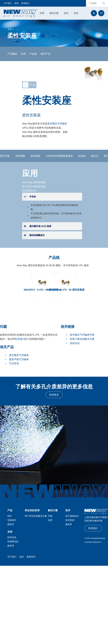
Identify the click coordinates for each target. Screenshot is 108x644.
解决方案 (54, 13)
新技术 (11, 524)
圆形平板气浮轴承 (19, 359)
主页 (10, 29)
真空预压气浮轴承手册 (82, 335)
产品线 (33, 54)
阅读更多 (54, 395)
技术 (66, 13)
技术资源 (70, 520)
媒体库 (69, 524)
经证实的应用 (32, 510)
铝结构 (83, 156)
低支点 (95, 156)
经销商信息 (13, 542)
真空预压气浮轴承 (57, 124)
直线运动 (75, 343)
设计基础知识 (72, 516)
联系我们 (25, 3)
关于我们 (8, 3)
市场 (50, 516)
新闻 (16, 3)
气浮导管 (14, 364)
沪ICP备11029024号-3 (93, 542)
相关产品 (45, 54)
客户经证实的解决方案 (36, 516)
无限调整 (21, 156)
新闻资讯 (31, 557)
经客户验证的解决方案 (82, 339)
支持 (76, 13)
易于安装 (6, 156)
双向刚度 (36, 156)
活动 (21, 557)
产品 (10, 510)
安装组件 (12, 520)
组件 (10, 516)
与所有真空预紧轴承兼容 (60, 156)
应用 (42, 13)
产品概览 (12, 54)
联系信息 (12, 537)
